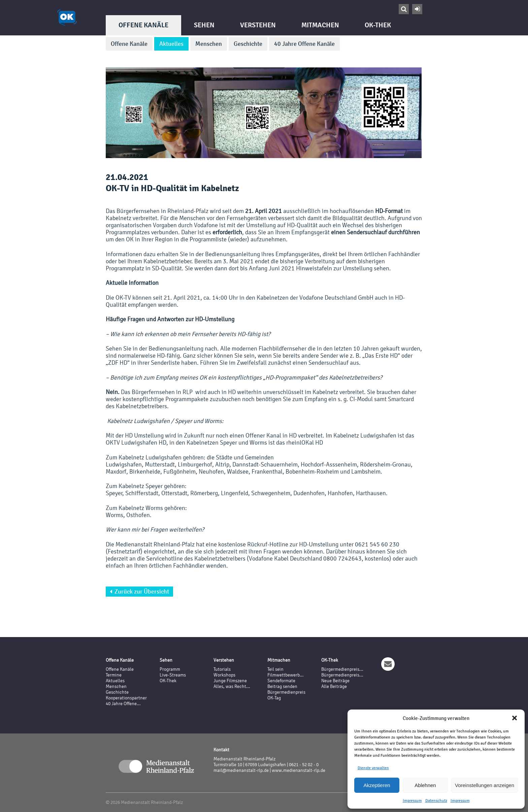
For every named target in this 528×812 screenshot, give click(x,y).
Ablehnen (425, 785)
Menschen (209, 44)
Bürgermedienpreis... (342, 669)
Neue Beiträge (335, 681)
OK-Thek (378, 25)
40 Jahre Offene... (123, 704)
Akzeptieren (377, 785)
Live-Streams (173, 675)
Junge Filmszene (230, 681)
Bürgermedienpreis (286, 692)
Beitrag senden (282, 686)
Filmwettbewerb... (286, 675)
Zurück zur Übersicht (139, 592)
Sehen (204, 25)
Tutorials (222, 669)
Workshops (224, 675)
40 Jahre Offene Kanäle (304, 44)
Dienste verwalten (373, 768)
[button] (515, 718)
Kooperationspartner (126, 698)
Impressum (412, 801)
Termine (114, 675)
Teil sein (275, 669)
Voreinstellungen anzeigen (485, 785)
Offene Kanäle (143, 25)
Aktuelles (171, 44)
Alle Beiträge (334, 686)
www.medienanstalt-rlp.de (299, 770)
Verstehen (258, 25)
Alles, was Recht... (232, 686)
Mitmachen (320, 25)
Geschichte (248, 44)
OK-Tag (274, 698)
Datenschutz (436, 801)
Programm (170, 669)
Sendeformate (281, 681)
